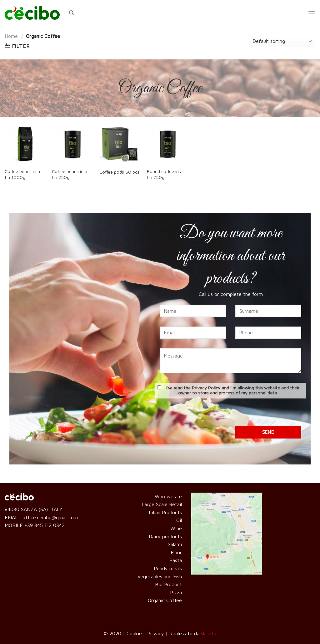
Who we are (168, 496)
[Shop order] (282, 41)
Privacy (156, 633)
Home (11, 36)
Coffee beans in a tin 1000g (22, 174)
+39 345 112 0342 (45, 525)
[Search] (71, 13)
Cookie (134, 633)
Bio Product (168, 584)
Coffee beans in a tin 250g (70, 174)
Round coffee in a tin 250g (165, 174)
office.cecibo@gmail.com (50, 517)
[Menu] (312, 13)
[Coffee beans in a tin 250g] (72, 144)
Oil (179, 520)
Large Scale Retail (162, 504)
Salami (175, 544)
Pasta (176, 560)
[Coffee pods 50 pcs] (120, 144)
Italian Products (165, 512)
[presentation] (231, 414)
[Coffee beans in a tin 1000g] (25, 144)
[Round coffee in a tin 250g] (167, 144)
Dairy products (165, 536)
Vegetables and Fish (160, 576)
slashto (209, 633)
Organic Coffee (165, 600)
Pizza (176, 592)
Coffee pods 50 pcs (119, 172)
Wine (176, 528)
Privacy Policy (206, 388)
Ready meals (168, 568)
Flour (176, 552)
